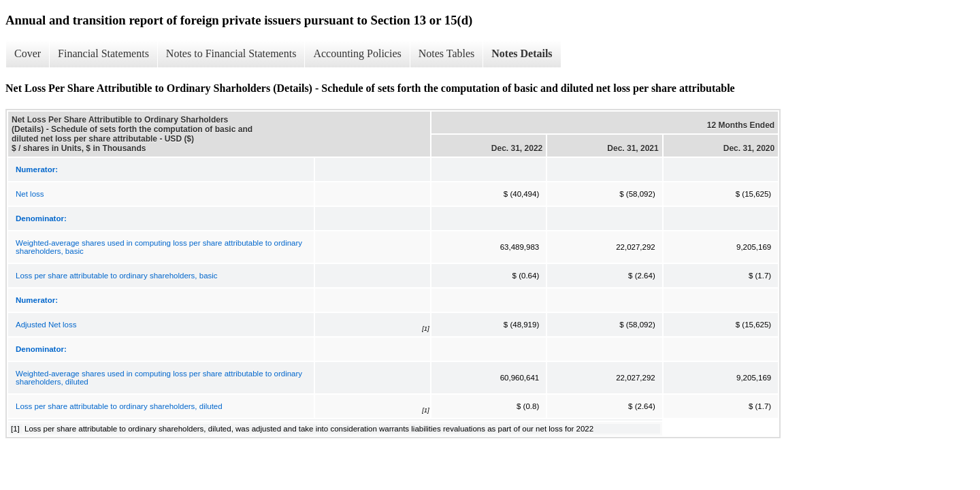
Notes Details (522, 53)
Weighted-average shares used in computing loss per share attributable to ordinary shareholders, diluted (159, 378)
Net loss (30, 194)
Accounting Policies (357, 53)
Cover (28, 53)
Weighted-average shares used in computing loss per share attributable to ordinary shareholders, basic (159, 247)
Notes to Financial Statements (231, 53)
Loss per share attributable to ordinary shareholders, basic (117, 276)
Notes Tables (447, 53)
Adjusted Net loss (46, 325)
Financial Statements (103, 53)
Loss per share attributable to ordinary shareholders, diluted (119, 406)
